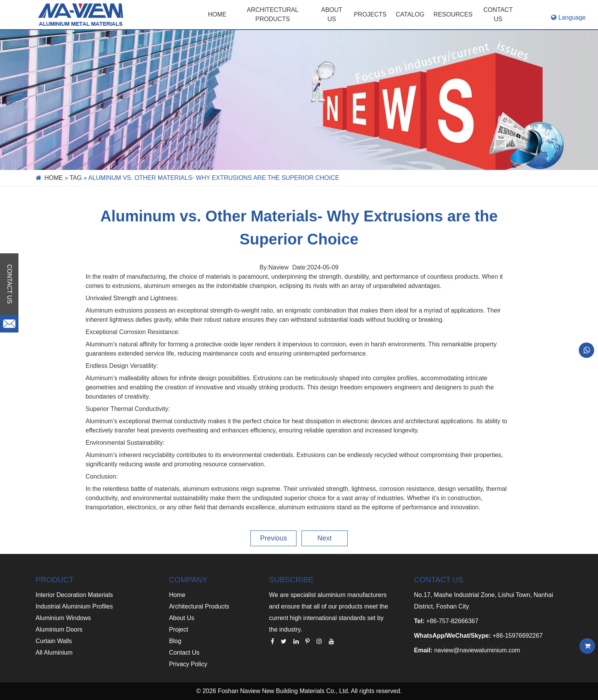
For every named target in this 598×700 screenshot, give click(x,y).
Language (568, 17)
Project (178, 629)
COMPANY (188, 580)
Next (324, 538)
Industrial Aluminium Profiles (74, 606)
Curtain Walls (54, 641)
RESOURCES (453, 14)
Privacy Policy (188, 664)
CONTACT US (498, 14)
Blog (175, 641)
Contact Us (184, 653)
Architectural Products (273, 14)
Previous (273, 538)
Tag (76, 178)
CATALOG (410, 14)
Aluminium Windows (63, 618)
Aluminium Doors (59, 629)
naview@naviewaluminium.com (477, 650)
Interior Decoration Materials (74, 595)
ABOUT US (332, 14)
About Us (182, 618)
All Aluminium (54, 653)
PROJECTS (370, 14)
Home (217, 14)
